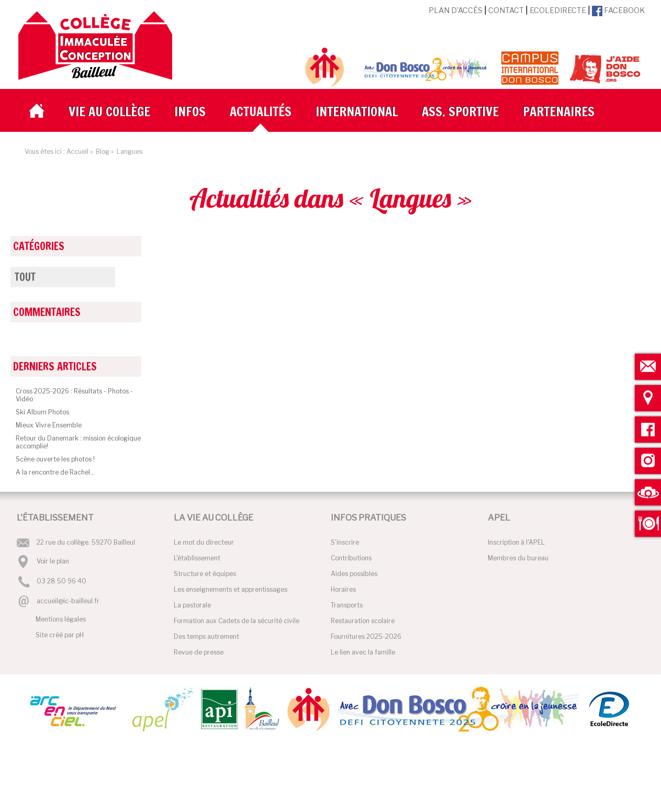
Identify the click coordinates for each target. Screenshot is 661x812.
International (357, 111)
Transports (347, 605)
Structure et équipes (205, 574)
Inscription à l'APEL (516, 542)
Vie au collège (109, 111)
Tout (25, 277)
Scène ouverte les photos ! (55, 459)
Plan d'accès (456, 10)
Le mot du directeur (204, 542)
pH (80, 635)
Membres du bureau (518, 558)
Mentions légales (61, 619)
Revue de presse (199, 652)
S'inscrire (345, 542)
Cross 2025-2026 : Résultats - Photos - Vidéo (74, 395)
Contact (506, 10)
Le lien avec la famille (363, 652)
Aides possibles (354, 574)
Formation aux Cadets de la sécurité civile (237, 621)
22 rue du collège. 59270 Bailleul (86, 542)
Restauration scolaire (363, 621)
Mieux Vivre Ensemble (49, 425)
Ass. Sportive (460, 111)
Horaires (343, 589)
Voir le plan (53, 561)
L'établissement (197, 558)
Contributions (351, 558)
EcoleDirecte (558, 10)
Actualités (261, 111)
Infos (190, 111)
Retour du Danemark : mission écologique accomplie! (78, 442)
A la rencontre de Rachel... (55, 472)
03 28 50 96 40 (61, 582)
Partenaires (559, 111)
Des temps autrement (206, 636)
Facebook (618, 10)
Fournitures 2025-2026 (366, 636)
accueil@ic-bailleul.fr (68, 601)
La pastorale (192, 605)
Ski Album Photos (42, 412)
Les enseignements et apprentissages (231, 589)
